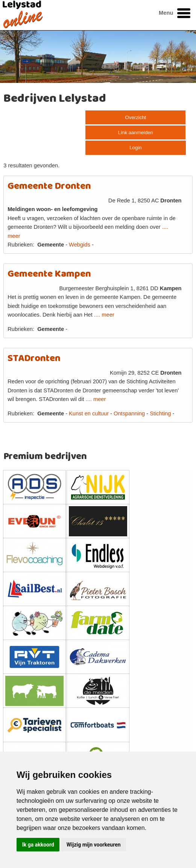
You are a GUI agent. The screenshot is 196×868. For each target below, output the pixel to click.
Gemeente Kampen (49, 274)
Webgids (80, 245)
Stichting (160, 413)
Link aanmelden (136, 132)
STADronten (34, 359)
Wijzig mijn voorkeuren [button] (94, 845)
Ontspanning (129, 413)
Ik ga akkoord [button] (38, 845)
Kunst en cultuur (89, 413)
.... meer (104, 315)
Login (135, 148)
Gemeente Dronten (49, 186)
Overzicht (136, 117)
